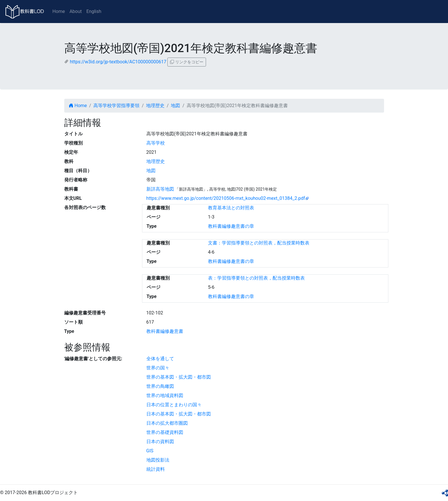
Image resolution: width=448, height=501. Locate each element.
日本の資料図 (160, 442)
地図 (175, 106)
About (76, 11)
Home (59, 11)
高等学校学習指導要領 (116, 106)
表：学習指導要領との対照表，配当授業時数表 (256, 278)
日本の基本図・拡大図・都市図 (179, 414)
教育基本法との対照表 (231, 208)
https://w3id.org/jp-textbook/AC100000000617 (118, 62)
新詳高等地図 (160, 189)
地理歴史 (155, 106)
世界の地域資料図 (165, 395)
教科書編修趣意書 (165, 331)
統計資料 (156, 469)
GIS (150, 451)
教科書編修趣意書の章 (231, 226)
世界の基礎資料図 (165, 432)
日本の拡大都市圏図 (167, 423)
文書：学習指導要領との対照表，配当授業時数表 (259, 243)
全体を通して (160, 359)
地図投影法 (158, 460)
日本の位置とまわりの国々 (174, 405)
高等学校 (156, 143)
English (94, 11)
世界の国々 (158, 368)
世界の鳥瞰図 (160, 386)
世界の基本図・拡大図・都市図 (179, 377)
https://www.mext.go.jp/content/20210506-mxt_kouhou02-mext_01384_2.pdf (226, 198)
